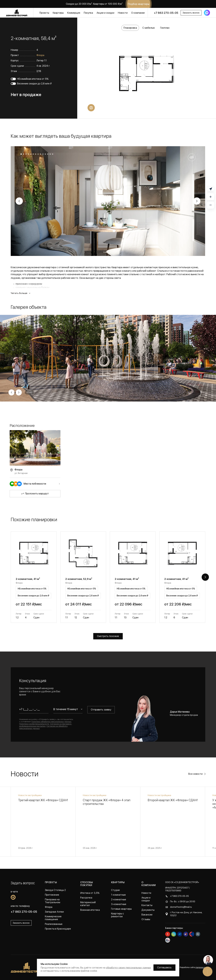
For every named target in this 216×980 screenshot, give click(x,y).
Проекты (44, 13)
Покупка (88, 13)
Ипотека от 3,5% (90, 893)
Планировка (130, 28)
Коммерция (74, 13)
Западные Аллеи (54, 912)
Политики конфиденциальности (34, 724)
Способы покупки (87, 884)
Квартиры (58, 13)
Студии (115, 890)
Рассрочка (86, 898)
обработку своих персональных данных (128, 968)
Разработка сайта (192, 967)
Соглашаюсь (164, 967)
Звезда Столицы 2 (55, 890)
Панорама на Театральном (53, 901)
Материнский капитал (88, 904)
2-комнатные (119, 899)
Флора (40, 55)
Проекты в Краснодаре (58, 929)
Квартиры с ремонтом (118, 915)
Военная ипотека (90, 910)
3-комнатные (119, 904)
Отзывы (146, 919)
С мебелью (149, 28)
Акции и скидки (105, 13)
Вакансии (147, 915)
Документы (148, 910)
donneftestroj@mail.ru (181, 907)
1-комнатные (118, 895)
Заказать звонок (191, 13)
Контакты (147, 905)
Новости (123, 13)
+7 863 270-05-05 (166, 13)
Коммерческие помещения (53, 918)
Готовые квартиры (121, 909)
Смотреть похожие (108, 636)
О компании (138, 13)
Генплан (165, 28)
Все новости (195, 774)
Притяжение (52, 895)
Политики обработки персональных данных (51, 722)
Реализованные (54, 924)
